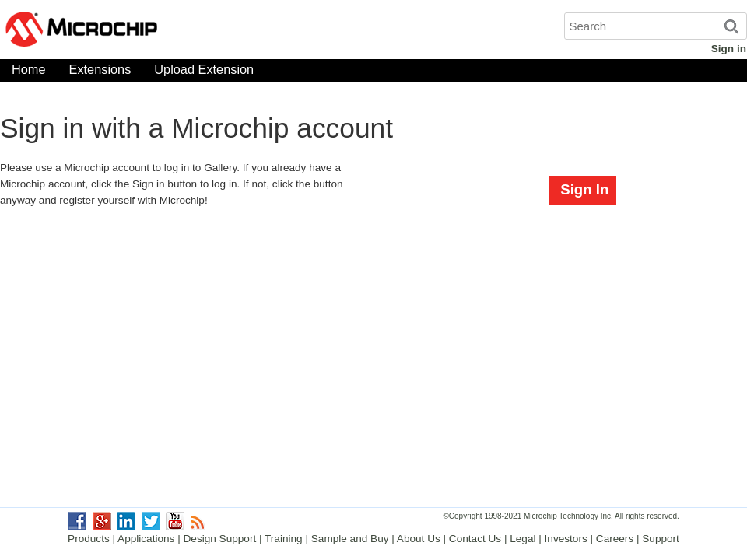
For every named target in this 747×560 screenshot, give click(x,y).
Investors (566, 539)
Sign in (729, 49)
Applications (146, 539)
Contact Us (475, 539)
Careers (615, 539)
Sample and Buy (350, 539)
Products (89, 539)
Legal (523, 539)
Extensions (100, 73)
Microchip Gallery (156, 31)
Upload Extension (204, 73)
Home (29, 73)
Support (661, 539)
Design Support (220, 539)
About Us (419, 539)
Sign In (584, 189)
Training (284, 539)
